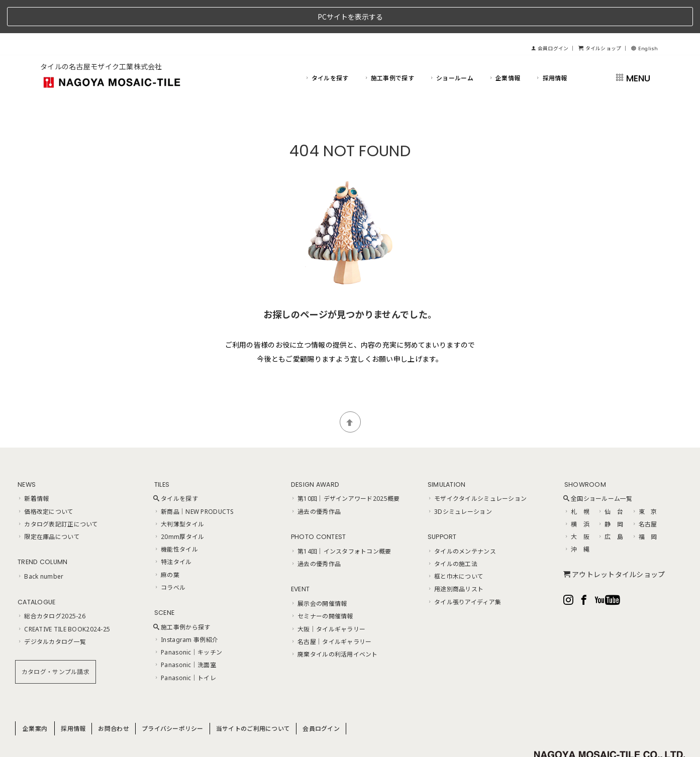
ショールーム (451, 44)
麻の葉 (166, 541)
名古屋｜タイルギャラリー (331, 608)
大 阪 (576, 503)
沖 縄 (576, 516)
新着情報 (33, 465)
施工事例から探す (182, 594)
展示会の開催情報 (319, 570)
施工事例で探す (389, 44)
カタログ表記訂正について (58, 490)
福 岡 (644, 503)
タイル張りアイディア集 (464, 568)
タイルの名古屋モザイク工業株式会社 (101, 33)
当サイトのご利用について (253, 695)
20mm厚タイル (179, 503)
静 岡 (610, 490)
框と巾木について (455, 543)
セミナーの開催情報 (322, 583)
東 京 (644, 478)
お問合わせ (113, 695)
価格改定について (45, 478)
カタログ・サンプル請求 (56, 638)
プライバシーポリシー (173, 695)
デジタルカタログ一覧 (51, 608)
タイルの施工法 (452, 530)
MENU (633, 44)
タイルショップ (600, 15)
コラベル (169, 554)
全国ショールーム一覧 (598, 465)
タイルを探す (326, 44)
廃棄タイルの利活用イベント (334, 621)
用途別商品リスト (455, 556)
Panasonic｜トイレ (185, 644)
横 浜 (576, 490)
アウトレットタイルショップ (614, 541)
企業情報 (504, 44)
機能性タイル (176, 516)
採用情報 (551, 44)
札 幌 (576, 478)
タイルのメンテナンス (461, 517)
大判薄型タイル (179, 490)
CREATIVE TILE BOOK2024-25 (63, 595)
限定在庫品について (48, 503)
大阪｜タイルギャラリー (328, 595)
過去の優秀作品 (315, 478)
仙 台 (610, 478)
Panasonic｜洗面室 (185, 631)
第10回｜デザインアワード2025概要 (345, 465)
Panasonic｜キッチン (188, 619)
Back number (40, 543)
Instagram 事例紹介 (186, 606)
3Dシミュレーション (459, 478)
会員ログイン (550, 15)
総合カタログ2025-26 (51, 583)
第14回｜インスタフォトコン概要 (341, 517)
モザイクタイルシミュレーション (477, 465)
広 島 (610, 503)
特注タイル (173, 528)
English (644, 15)
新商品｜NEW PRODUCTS (194, 478)
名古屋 (644, 490)
